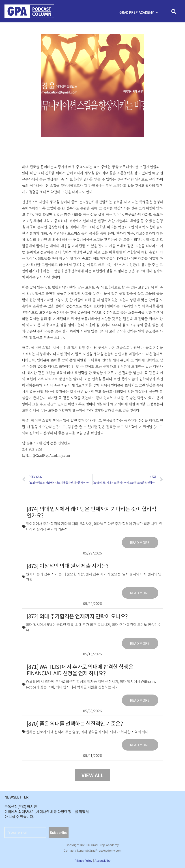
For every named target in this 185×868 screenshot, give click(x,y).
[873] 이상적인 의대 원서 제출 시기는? (68, 566)
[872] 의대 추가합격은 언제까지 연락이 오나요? (77, 616)
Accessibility (102, 861)
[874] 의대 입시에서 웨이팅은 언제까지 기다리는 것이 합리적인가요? (91, 512)
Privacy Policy (83, 861)
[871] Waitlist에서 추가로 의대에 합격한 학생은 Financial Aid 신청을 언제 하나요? (80, 670)
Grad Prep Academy (139, 12)
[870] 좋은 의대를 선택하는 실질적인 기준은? (75, 723)
